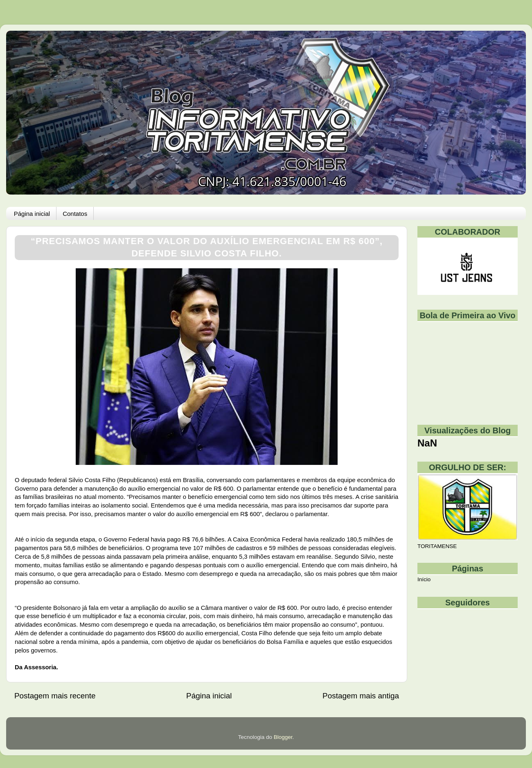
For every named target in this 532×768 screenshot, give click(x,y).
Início (424, 579)
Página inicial (32, 214)
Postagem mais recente (55, 696)
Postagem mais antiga (361, 696)
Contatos (75, 214)
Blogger (283, 737)
